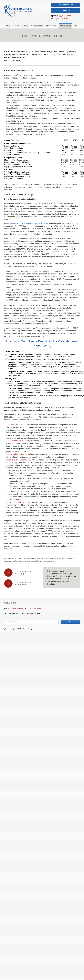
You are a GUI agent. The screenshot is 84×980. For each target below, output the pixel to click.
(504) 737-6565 (65, 16)
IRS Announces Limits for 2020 (59, 571)
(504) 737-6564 (62, 18)
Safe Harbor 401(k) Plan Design (60, 574)
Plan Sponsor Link (65, 5)
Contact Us (65, 11)
